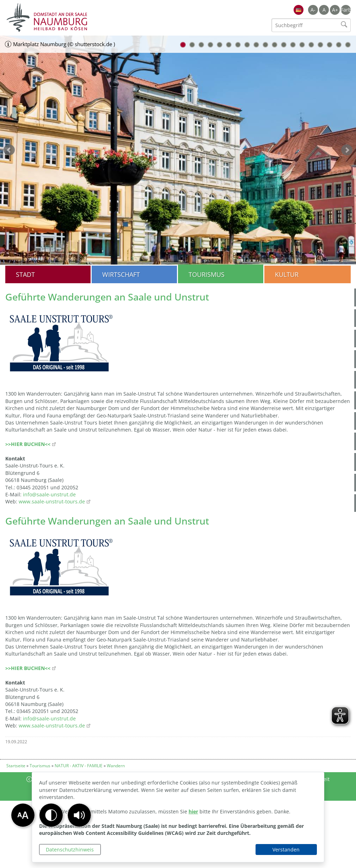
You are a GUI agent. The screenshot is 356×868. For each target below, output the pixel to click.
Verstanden (286, 850)
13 (293, 45)
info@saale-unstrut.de (49, 494)
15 (311, 45)
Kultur (287, 274)
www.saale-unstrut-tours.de (52, 501)
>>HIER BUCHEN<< (28, 444)
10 (265, 45)
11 (275, 45)
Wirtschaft (121, 274)
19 (348, 45)
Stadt (25, 274)
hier (193, 811)
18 (339, 45)
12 (284, 45)
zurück (9, 150)
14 (302, 45)
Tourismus (207, 274)
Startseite (16, 766)
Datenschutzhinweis (70, 850)
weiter (347, 150)
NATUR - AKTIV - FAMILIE (79, 766)
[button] (79, 815)
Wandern (116, 766)
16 (320, 45)
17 (330, 45)
